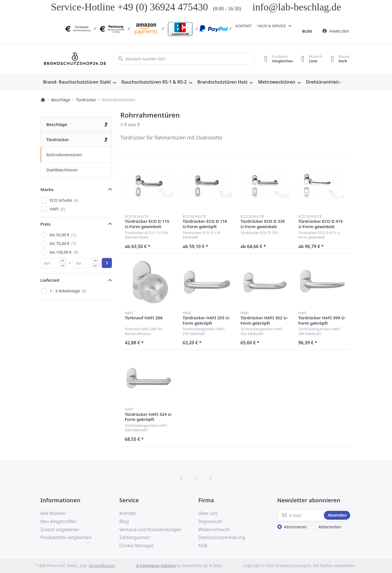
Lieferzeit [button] (50, 280)
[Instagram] (196, 479)
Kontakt (244, 26)
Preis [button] (45, 224)
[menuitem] (79, 82)
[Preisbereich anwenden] (107, 263)
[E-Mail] (300, 515)
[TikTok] (211, 479)
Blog (307, 31)
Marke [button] (47, 189)
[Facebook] (182, 479)
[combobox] (184, 59)
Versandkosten (102, 566)
